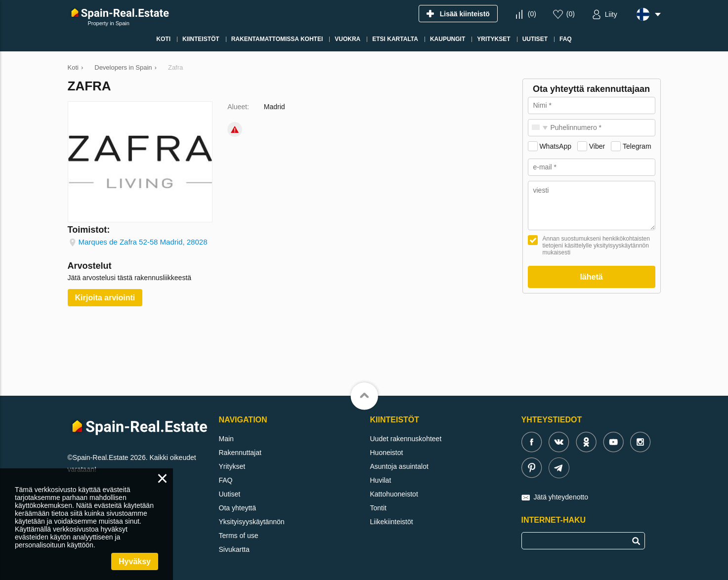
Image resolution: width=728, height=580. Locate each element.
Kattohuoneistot (394, 494)
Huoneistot (387, 453)
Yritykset (232, 466)
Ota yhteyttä (237, 508)
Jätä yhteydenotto (561, 497)
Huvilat (381, 480)
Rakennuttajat (240, 453)
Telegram (637, 146)
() (532, 14)
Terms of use (239, 536)
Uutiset (230, 494)
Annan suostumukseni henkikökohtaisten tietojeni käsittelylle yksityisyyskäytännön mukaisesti (596, 246)
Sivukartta (234, 549)
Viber (597, 146)
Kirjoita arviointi (105, 298)
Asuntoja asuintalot (399, 466)
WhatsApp (555, 146)
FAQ (226, 480)
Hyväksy (135, 561)
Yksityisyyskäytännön (252, 522)
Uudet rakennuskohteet (406, 439)
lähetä (591, 277)
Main (226, 439)
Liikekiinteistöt (392, 522)
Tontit (378, 508)
